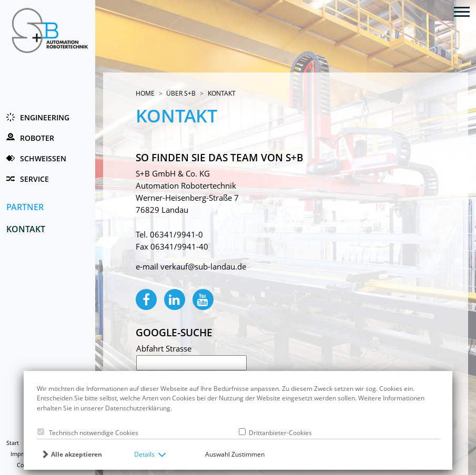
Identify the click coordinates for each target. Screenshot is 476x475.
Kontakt (26, 229)
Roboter (37, 138)
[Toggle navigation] (462, 11)
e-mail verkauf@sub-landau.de (191, 267)
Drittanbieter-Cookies (279, 433)
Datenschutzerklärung (138, 408)
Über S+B (181, 93)
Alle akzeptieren (77, 454)
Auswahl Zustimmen (235, 454)
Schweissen (43, 158)
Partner (25, 207)
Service (34, 179)
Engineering (45, 117)
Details (144, 454)
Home (145, 93)
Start (13, 443)
